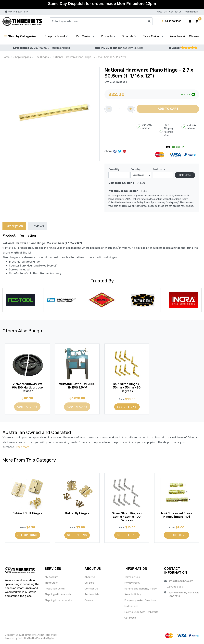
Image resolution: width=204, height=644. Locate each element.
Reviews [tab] (38, 226)
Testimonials (191, 12)
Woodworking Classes (185, 36)
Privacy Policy (132, 583)
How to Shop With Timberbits (141, 612)
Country (136, 169)
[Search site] (149, 21)
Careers (89, 600)
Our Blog (89, 583)
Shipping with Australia (58, 594)
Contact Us (175, 12)
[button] (197, 21)
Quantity (114, 169)
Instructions (131, 606)
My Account (52, 577)
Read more (23, 447)
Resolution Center (55, 589)
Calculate (185, 175)
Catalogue (130, 618)
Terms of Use (132, 577)
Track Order (51, 583)
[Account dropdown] (190, 21)
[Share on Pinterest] (124, 151)
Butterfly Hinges (77, 513)
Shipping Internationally (58, 600)
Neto (21, 638)
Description (14, 226)
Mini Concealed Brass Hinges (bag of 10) (177, 515)
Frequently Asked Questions (140, 600)
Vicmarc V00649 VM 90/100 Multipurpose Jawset (27, 388)
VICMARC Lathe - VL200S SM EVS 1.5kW (77, 386)
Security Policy (133, 594)
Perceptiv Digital (45, 638)
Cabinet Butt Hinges (27, 513)
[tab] (14, 226)
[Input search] (101, 21)
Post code (159, 169)
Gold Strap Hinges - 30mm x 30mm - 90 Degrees (127, 388)
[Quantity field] (120, 109)
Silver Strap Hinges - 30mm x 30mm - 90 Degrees (127, 517)
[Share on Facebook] (115, 151)
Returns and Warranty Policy (140, 589)
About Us (162, 12)
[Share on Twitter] (120, 151)
